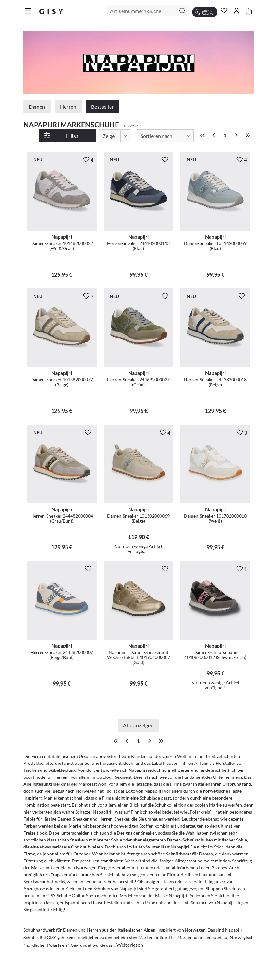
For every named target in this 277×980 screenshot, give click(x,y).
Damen (37, 107)
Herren (68, 107)
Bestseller (103, 107)
